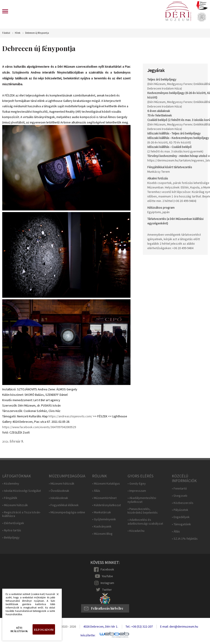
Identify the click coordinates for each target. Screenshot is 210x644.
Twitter (107, 590)
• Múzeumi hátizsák (15, 505)
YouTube (107, 576)
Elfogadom (44, 629)
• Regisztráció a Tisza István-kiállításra (21, 514)
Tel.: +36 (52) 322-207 (139, 626)
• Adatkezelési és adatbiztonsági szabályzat (145, 522)
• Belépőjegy (11, 538)
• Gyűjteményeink (104, 519)
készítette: (88, 635)
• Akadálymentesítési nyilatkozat (142, 500)
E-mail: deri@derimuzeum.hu (179, 626)
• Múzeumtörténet (104, 498)
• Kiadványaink (102, 527)
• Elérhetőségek (13, 523)
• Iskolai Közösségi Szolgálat (22, 491)
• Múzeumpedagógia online (67, 512)
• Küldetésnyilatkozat (106, 505)
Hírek (18, 33)
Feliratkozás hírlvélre (107, 608)
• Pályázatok (180, 510)
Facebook (107, 569)
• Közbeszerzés (183, 503)
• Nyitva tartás (12, 530)
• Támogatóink (181, 524)
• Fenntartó (179, 489)
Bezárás (55, 595)
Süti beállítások (19, 629)
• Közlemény (11, 484)
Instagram (107, 583)
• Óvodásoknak (59, 491)
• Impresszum (137, 491)
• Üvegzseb (180, 496)
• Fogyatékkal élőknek (64, 505)
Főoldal (6, 33)
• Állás (96, 491)
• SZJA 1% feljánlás (185, 539)
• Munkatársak (102, 512)
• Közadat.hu (136, 531)
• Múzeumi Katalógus (106, 484)
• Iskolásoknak (58, 498)
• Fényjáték (10, 498)
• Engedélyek (181, 517)
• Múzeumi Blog (102, 534)
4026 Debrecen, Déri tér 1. (101, 626)
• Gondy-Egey (137, 484)
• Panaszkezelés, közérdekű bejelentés (143, 511)
